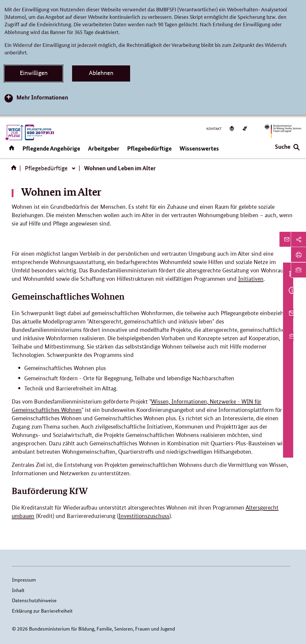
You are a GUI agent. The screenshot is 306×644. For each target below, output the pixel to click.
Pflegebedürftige (149, 148)
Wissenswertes (199, 148)
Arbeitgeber (104, 148)
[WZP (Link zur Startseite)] (29, 133)
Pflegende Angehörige (51, 148)
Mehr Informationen (42, 97)
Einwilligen (34, 73)
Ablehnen (101, 73)
